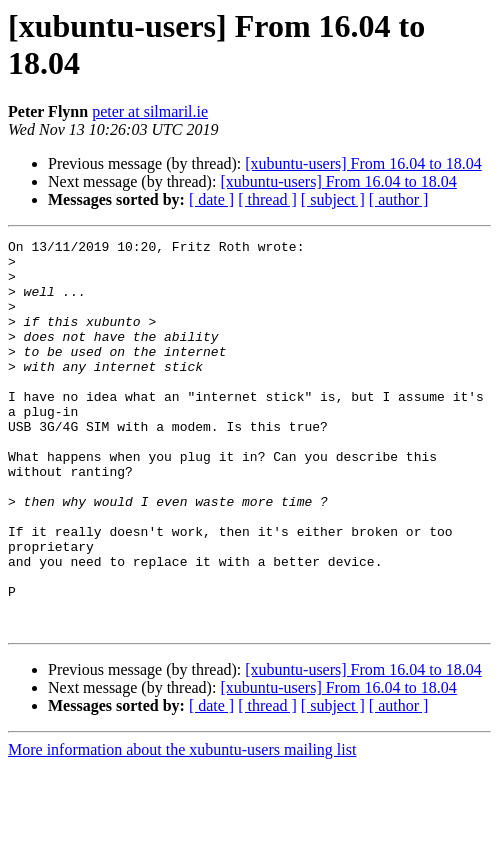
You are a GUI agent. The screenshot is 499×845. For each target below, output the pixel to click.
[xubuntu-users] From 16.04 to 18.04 (363, 163)
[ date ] (211, 199)
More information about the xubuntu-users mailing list (182, 827)
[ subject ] (333, 199)
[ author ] (399, 199)
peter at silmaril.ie (150, 111)
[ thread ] (267, 199)
